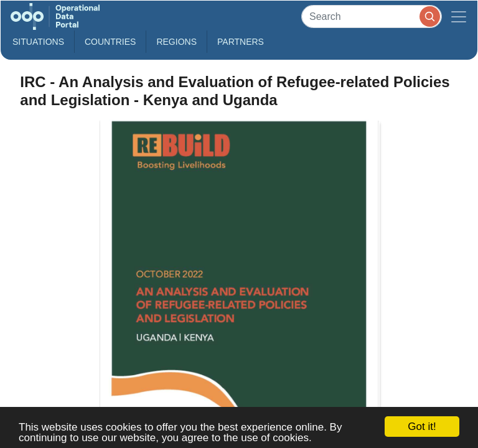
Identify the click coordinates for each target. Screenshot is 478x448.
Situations (38, 42)
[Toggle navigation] (459, 16)
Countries (110, 42)
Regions (176, 42)
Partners (241, 42)
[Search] (372, 16)
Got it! (422, 427)
